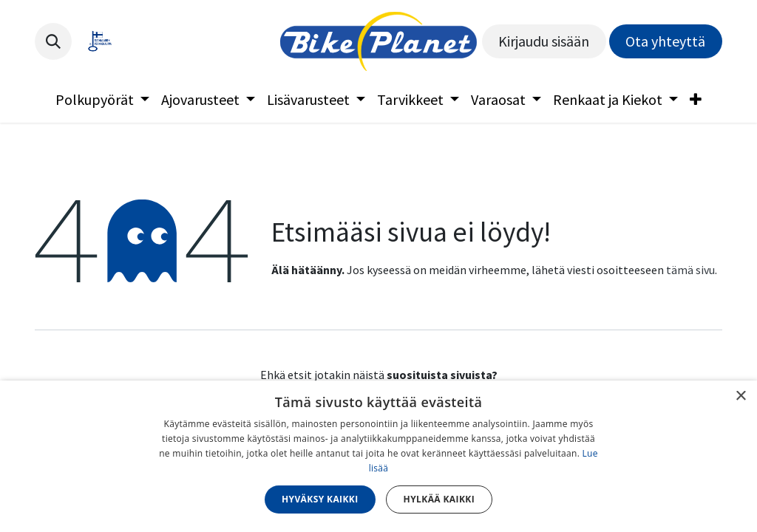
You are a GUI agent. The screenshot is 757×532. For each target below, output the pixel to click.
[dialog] (378, 456)
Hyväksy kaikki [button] (320, 499)
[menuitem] (102, 100)
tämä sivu (690, 270)
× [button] (740, 396)
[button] (53, 41)
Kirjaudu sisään (544, 41)
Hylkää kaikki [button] (439, 499)
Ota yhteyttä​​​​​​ (665, 41)
